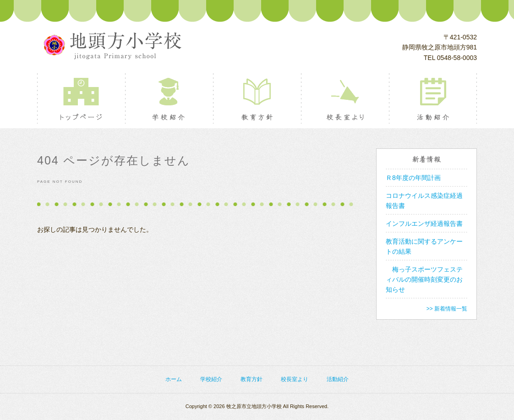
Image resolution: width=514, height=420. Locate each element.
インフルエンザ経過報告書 (424, 224)
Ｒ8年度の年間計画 (413, 178)
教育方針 (257, 98)
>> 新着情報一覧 (447, 309)
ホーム (174, 379)
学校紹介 (169, 98)
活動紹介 (433, 98)
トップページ (81, 98)
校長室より (345, 98)
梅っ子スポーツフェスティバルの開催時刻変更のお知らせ (424, 279)
